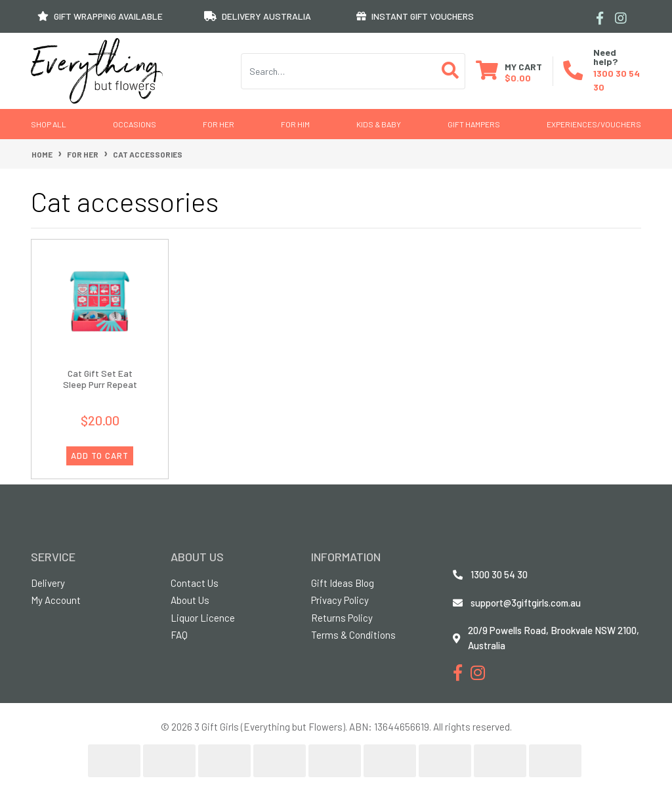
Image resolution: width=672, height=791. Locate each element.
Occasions (135, 124)
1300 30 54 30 (499, 574)
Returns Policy (342, 618)
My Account (56, 600)
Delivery (48, 583)
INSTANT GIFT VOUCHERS (415, 16)
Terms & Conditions (353, 635)
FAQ (179, 635)
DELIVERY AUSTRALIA (258, 16)
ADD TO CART (100, 456)
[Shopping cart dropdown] (509, 71)
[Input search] (339, 71)
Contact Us (195, 583)
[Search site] (451, 71)
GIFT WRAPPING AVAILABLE (100, 16)
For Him (295, 124)
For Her (219, 124)
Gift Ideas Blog (343, 583)
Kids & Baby (379, 124)
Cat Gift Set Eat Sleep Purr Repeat (100, 379)
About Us (190, 600)
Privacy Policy (340, 600)
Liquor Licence (203, 618)
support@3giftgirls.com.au (526, 603)
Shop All (49, 124)
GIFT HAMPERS (474, 124)
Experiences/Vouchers (594, 124)
